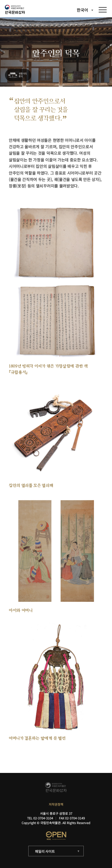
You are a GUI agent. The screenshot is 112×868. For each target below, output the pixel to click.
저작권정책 (56, 804)
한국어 (82, 10)
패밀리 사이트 (45, 851)
